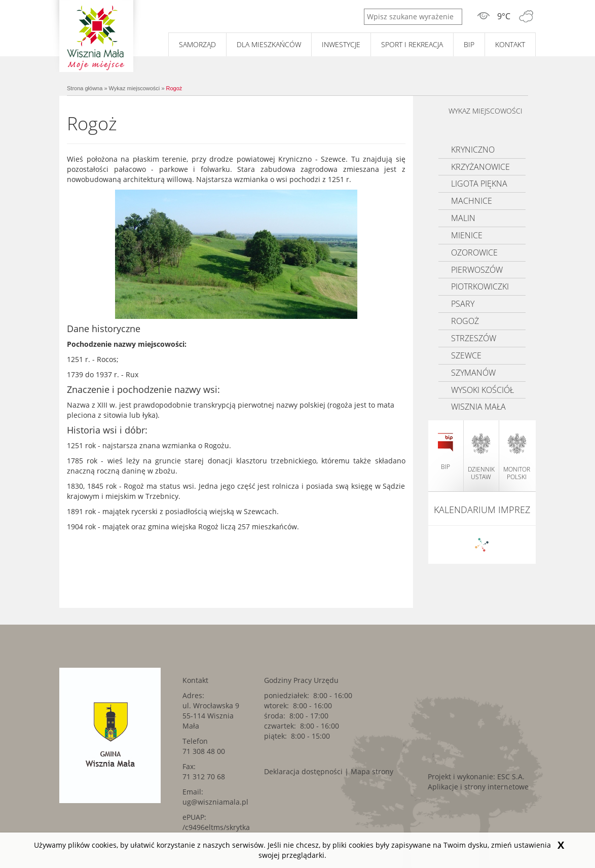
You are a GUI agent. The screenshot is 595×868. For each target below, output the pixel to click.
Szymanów (473, 373)
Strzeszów (474, 338)
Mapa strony (372, 771)
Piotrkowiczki (480, 286)
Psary (463, 304)
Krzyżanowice (480, 167)
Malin (463, 218)
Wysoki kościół (482, 390)
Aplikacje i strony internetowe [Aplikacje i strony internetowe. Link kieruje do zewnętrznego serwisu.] (478, 787)
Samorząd (197, 44)
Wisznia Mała (478, 407)
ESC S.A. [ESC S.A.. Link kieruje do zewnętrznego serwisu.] (511, 776)
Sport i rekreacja (412, 44)
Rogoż (174, 88)
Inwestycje (341, 44)
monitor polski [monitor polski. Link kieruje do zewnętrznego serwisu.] (517, 457)
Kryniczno (473, 150)
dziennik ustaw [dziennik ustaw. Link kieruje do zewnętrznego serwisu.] (481, 457)
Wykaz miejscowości (135, 88)
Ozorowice (474, 252)
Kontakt (510, 44)
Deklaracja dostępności (303, 771)
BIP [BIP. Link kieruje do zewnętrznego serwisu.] (469, 44)
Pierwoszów (477, 270)
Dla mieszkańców (269, 44)
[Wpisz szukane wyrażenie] (413, 17)
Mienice (467, 235)
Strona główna (85, 88)
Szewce (466, 355)
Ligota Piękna (479, 184)
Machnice (472, 201)
